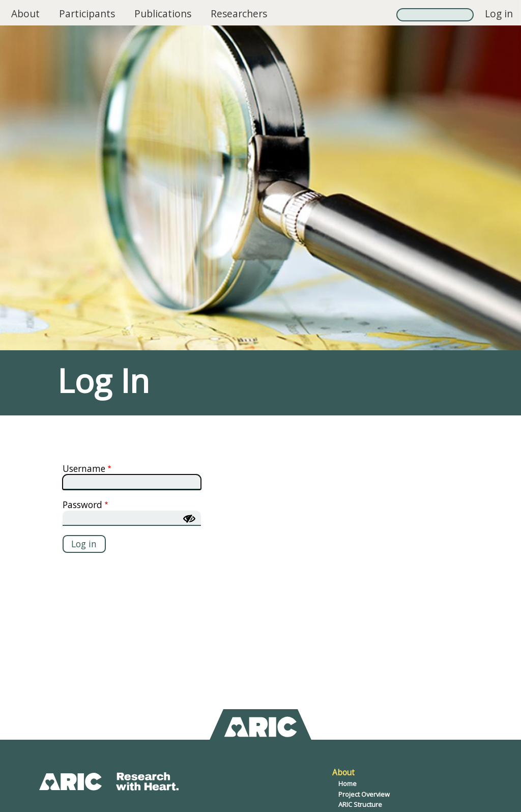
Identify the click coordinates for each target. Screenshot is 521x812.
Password (82, 505)
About (25, 13)
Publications (163, 13)
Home (348, 783)
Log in (499, 13)
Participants (87, 13)
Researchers (239, 13)
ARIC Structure (360, 804)
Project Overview (364, 794)
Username (84, 468)
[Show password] (189, 519)
